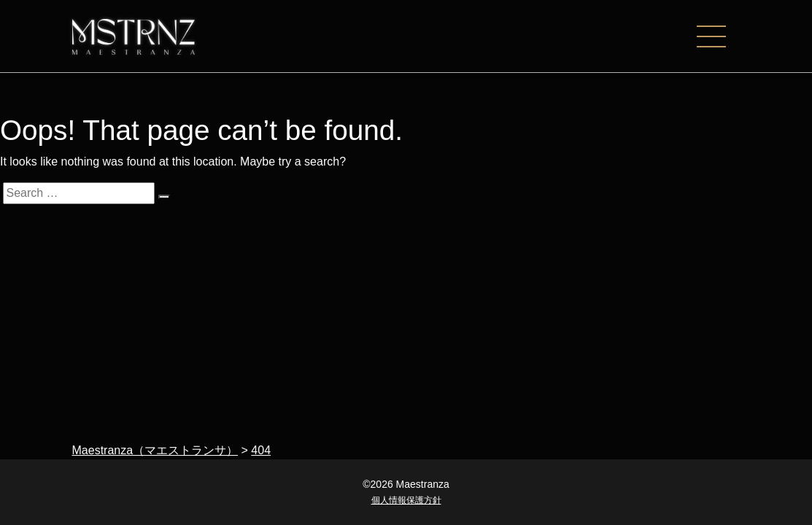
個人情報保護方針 (406, 500)
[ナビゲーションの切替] (719, 36)
